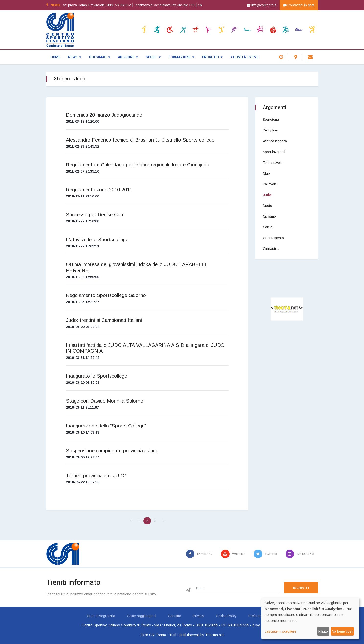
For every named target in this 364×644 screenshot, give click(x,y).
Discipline (270, 130)
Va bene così (342, 631)
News (75, 57)
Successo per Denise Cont (95, 215)
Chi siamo (99, 57)
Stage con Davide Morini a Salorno (105, 401)
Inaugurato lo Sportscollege (97, 376)
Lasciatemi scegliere (281, 631)
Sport (153, 57)
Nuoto (267, 206)
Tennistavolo (273, 163)
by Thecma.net (212, 635)
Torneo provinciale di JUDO (96, 476)
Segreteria (271, 120)
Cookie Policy (226, 616)
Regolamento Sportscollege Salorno (106, 295)
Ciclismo (269, 216)
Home (55, 57)
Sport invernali (274, 152)
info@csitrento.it (262, 5)
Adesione (128, 57)
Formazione (181, 57)
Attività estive (244, 57)
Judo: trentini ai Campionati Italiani (104, 320)
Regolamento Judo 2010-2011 (99, 190)
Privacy (199, 616)
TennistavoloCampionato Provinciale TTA (175, 5)
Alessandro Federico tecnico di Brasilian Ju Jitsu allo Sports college (140, 140)
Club (266, 173)
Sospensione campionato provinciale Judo (112, 451)
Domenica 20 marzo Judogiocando (104, 115)
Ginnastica (271, 249)
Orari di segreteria (101, 616)
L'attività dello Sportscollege (97, 240)
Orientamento (273, 238)
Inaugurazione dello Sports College (106, 426)
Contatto (175, 616)
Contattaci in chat (299, 5)
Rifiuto (323, 631)
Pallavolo (270, 184)
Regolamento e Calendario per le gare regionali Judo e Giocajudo (138, 165)
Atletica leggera (275, 141)
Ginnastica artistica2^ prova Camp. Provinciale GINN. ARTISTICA (95, 5)
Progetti (212, 57)
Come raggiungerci (142, 616)
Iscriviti (301, 588)
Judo (267, 195)
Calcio (268, 227)
